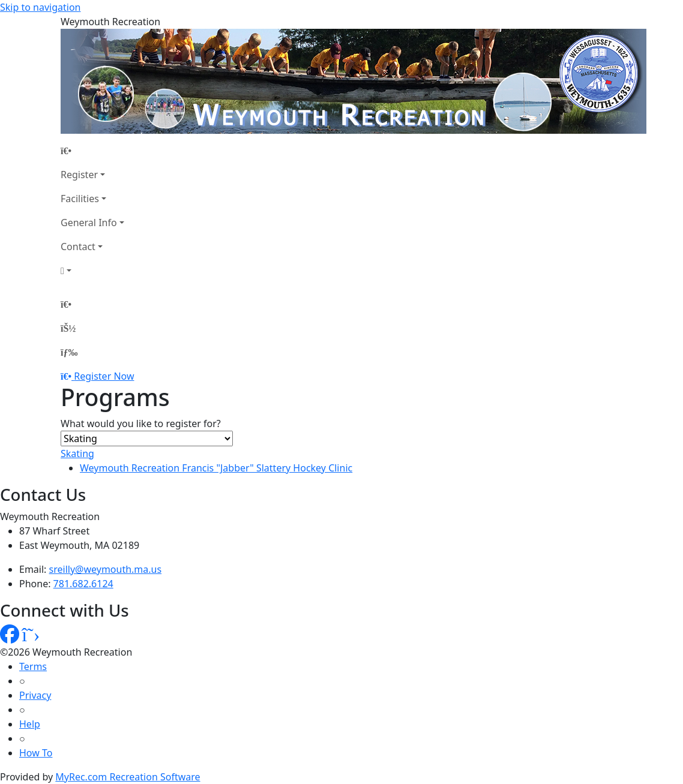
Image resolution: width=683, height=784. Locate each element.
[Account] (92, 271)
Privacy (35, 695)
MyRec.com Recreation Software (128, 777)
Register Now (104, 376)
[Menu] (69, 352)
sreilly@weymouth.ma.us (106, 569)
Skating (77, 453)
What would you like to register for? (141, 423)
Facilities (80, 199)
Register (79, 175)
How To (36, 753)
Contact (78, 247)
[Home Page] (92, 151)
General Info (89, 223)
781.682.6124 (83, 584)
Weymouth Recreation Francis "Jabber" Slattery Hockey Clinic (216, 468)
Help (30, 724)
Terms (33, 666)
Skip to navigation (40, 7)
